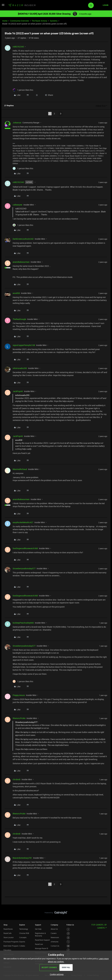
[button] (3, 6)
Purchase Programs (11, 942)
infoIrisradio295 (20, 368)
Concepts (23, 937)
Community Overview (20, 21)
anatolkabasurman (21, 262)
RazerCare (39, 944)
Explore (22, 925)
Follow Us (70, 925)
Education (7, 950)
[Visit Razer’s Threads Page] (68, 938)
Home (5, 21)
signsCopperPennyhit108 (24, 345)
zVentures (55, 942)
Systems (54, 21)
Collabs (22, 946)
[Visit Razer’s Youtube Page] (68, 946)
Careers (54, 933)
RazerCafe (7, 933)
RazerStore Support (42, 940)
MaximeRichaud (20, 469)
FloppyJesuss (19, 695)
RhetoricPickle (19, 718)
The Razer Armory (39, 21)
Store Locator (9, 937)
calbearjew (17, 205)
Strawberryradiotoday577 (24, 568)
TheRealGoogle (19, 319)
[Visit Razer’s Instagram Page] (68, 934)
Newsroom (55, 937)
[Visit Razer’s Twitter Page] (68, 942)
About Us (54, 929)
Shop (5, 925)
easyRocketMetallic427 (23, 522)
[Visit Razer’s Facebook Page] (68, 929)
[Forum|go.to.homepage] (22, 5)
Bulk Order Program (11, 946)
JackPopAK (18, 391)
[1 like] (23, 90)
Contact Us (55, 946)
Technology (24, 929)
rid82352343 (18, 47)
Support (38, 925)
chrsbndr (17, 779)
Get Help (38, 929)
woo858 (16, 293)
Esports (22, 942)
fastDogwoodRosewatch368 (25, 548)
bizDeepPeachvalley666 (23, 623)
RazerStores (8, 929)
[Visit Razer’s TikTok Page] (68, 950)
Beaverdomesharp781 (22, 858)
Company (54, 925)
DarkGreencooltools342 (23, 239)
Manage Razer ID (42, 948)
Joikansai (17, 123)
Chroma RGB (24, 933)
